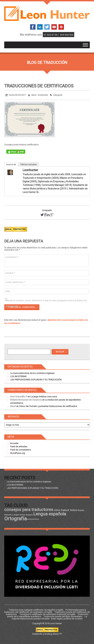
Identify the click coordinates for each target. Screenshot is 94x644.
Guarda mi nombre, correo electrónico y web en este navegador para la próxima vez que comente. (46, 301)
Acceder (14, 443)
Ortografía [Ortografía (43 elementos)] (15, 519)
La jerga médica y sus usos (44, 397)
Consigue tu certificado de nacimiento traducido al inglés (47, 614)
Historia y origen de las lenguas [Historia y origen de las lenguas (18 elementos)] (19, 515)
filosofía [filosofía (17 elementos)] (81, 510)
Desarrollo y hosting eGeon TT (47, 634)
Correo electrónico (15, 282)
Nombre (10, 273)
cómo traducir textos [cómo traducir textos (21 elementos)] (65, 510)
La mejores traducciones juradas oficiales (49, 618)
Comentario (12, 257)
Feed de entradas (19, 447)
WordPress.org (17, 453)
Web (8, 291)
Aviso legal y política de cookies (67, 619)
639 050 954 (67, 35)
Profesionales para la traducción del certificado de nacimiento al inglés (45, 611)
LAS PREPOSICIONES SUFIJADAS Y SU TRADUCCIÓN (36, 380)
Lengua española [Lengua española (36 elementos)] (50, 514)
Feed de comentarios (21, 450)
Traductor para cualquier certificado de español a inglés (36, 610)
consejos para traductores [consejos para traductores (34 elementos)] (29, 510)
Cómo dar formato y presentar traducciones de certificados (48, 406)
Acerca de (11, 164)
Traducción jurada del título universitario (63, 616)
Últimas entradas (29, 164)
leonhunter (30, 170)
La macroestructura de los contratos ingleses (32, 373)
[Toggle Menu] (85, 45)
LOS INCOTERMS (18, 376)
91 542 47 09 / (51, 35)
